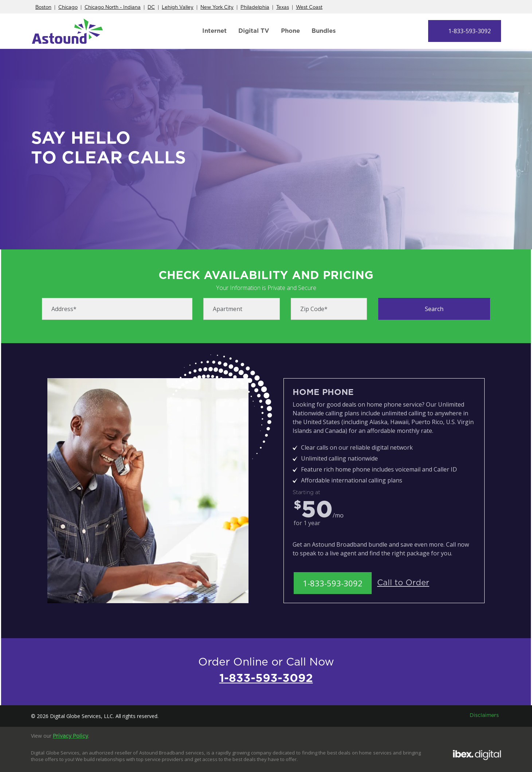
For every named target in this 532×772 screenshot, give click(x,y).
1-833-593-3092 (470, 31)
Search (434, 309)
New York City (217, 7)
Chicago (68, 7)
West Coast (309, 7)
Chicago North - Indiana (113, 7)
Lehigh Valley (178, 7)
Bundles (324, 31)
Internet (214, 31)
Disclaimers (484, 715)
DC (151, 7)
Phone (290, 31)
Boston (43, 7)
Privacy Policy (71, 736)
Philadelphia (255, 7)
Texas (283, 7)
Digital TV (254, 31)
